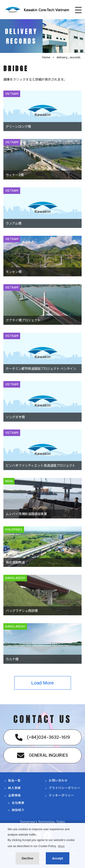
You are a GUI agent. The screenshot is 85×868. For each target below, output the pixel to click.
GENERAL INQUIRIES (42, 755)
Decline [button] (28, 858)
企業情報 (15, 795)
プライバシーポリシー (65, 788)
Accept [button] (58, 858)
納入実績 (15, 788)
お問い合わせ (58, 780)
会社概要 (18, 803)
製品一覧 (15, 780)
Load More (42, 683)
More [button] (61, 846)
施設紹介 (18, 810)
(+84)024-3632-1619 (43, 737)
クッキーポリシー (61, 795)
